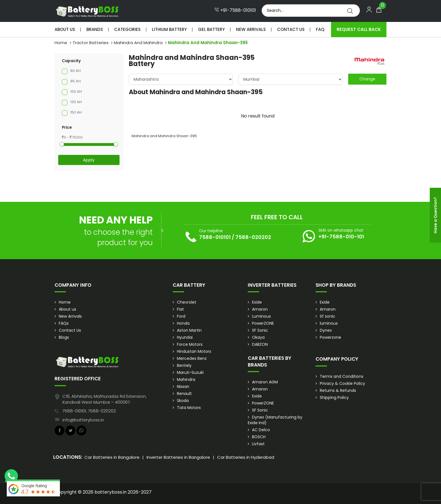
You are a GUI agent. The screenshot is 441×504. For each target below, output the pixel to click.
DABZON (260, 344)
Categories (127, 29)
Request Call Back (359, 29)
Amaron (260, 309)
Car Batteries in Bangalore (112, 457)
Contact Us (291, 29)
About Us (65, 29)
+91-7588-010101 (235, 10)
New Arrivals (251, 29)
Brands (95, 29)
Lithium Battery (169, 29)
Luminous (261, 316)
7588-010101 (215, 237)
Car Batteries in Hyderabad (246, 457)
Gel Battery (211, 29)
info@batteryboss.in (83, 420)
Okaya (258, 337)
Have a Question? (435, 215)
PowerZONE (263, 323)
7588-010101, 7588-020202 (89, 411)
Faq (320, 29)
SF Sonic (260, 330)
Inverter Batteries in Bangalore (178, 457)
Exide (257, 302)
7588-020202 (253, 237)
